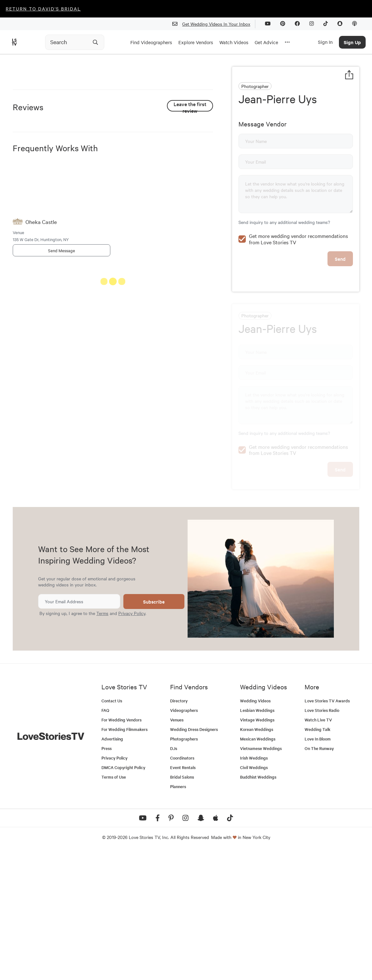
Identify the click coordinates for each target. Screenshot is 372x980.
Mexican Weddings (258, 867)
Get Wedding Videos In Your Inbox (214, 24)
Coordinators (182, 886)
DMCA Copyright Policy (123, 896)
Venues (177, 848)
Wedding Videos (255, 829)
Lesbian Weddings (257, 838)
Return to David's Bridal (43, 9)
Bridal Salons (182, 905)
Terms (102, 741)
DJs (174, 877)
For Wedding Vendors (121, 848)
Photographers (184, 867)
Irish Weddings (254, 886)
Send (340, 245)
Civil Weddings (254, 896)
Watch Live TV (318, 848)
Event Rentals (183, 896)
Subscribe (154, 730)
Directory (179, 829)
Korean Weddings (257, 858)
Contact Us (112, 829)
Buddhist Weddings (258, 905)
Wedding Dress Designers (194, 858)
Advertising (112, 867)
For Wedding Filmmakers (124, 858)
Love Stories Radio (322, 838)
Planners (178, 915)
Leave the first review (190, 219)
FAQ (105, 838)
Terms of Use (114, 905)
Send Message (62, 363)
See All (189, 395)
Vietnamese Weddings (261, 877)
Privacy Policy (132, 741)
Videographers (184, 838)
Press (107, 877)
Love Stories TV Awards (327, 829)
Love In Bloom (318, 867)
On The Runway (319, 877)
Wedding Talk (317, 858)
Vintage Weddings (257, 848)
